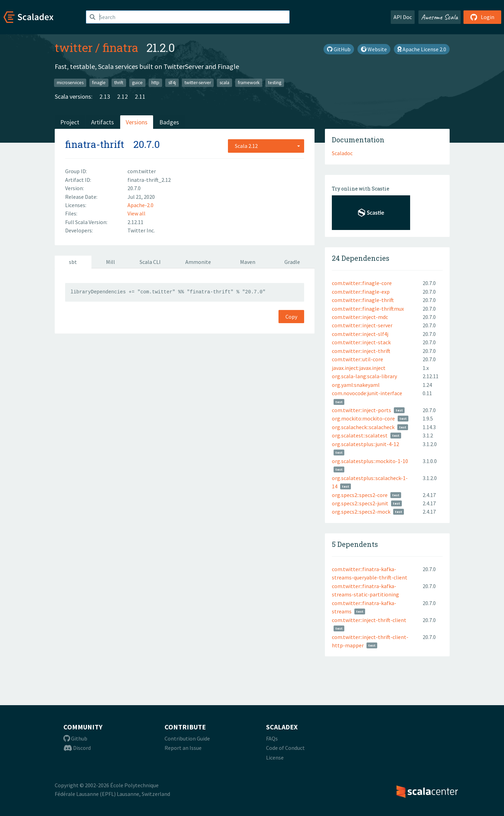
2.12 (122, 96)
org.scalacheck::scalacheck (363, 427)
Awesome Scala (440, 17)
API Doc (403, 17)
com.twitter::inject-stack (361, 342)
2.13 (105, 96)
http (155, 83)
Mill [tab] (110, 262)
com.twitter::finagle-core (362, 283)
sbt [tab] (73, 262)
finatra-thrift (95, 144)
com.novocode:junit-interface (367, 393)
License (275, 757)
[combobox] (266, 146)
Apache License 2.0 (422, 49)
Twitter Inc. (141, 230)
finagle (99, 83)
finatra (120, 47)
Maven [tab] (248, 262)
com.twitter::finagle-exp (361, 292)
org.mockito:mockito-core (363, 418)
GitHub (339, 49)
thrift (119, 83)
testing (275, 83)
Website (374, 49)
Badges (169, 122)
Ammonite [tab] (198, 262)
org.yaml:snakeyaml (356, 385)
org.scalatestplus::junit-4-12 (365, 444)
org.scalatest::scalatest (360, 435)
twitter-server (198, 83)
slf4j (172, 83)
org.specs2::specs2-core (360, 495)
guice (137, 83)
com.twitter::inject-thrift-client (369, 620)
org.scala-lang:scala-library (364, 376)
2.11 (140, 96)
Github (75, 738)
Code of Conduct (285, 748)
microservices (70, 83)
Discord (77, 748)
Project (70, 122)
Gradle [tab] (292, 262)
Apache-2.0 (140, 205)
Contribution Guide (187, 738)
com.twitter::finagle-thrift (363, 300)
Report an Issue (183, 748)
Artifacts (103, 122)
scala (224, 83)
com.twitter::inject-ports (361, 410)
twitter (74, 47)
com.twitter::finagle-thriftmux (368, 309)
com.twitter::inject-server (362, 325)
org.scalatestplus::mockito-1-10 (370, 461)
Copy (291, 317)
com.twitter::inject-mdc (360, 317)
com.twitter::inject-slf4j (360, 334)
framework (249, 83)
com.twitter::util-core (357, 359)
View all (136, 213)
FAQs (272, 738)
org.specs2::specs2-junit (360, 503)
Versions (137, 122)
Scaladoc (342, 153)
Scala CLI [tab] (150, 262)
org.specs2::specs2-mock (361, 512)
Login (482, 17)
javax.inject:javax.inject (359, 368)
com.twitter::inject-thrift (361, 351)
